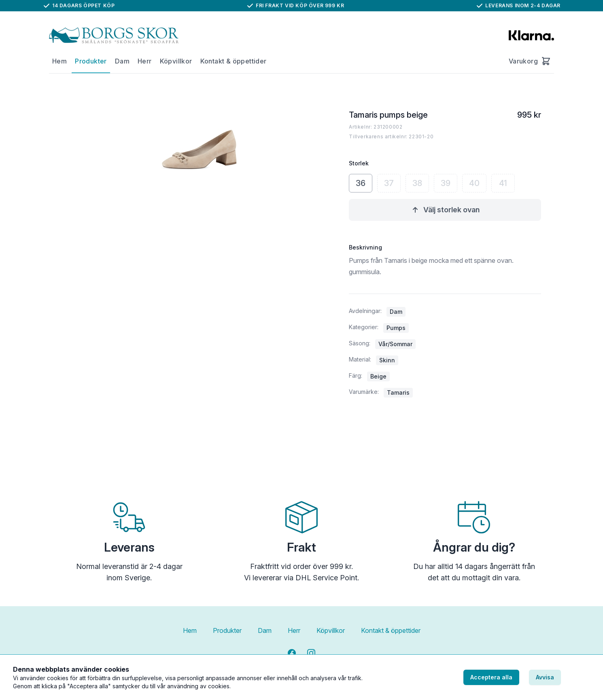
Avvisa (545, 677)
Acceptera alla (491, 677)
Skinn (387, 360)
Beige (378, 376)
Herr (145, 61)
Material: (360, 359)
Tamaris (398, 392)
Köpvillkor (176, 61)
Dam (122, 61)
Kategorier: (364, 327)
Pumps (396, 328)
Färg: (356, 375)
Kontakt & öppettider (234, 61)
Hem (59, 61)
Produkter (91, 61)
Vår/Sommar (395, 344)
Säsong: (360, 343)
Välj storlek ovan (445, 210)
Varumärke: (364, 392)
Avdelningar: (365, 311)
